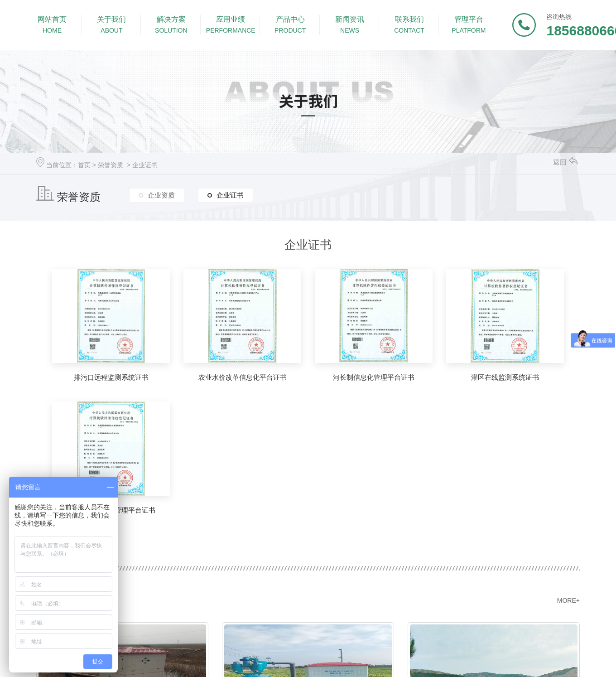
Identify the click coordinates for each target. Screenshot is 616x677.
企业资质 (161, 195)
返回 (565, 162)
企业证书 (145, 165)
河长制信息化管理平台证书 (374, 377)
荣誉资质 (111, 165)
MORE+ (568, 600)
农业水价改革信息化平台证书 (243, 377)
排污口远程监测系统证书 (111, 377)
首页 (84, 165)
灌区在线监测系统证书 (505, 377)
